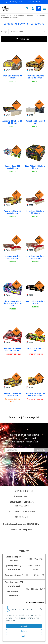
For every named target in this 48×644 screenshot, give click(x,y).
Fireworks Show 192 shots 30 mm (13, 212)
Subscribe (41, 450)
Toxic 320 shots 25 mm (35, 349)
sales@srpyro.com (15, 2)
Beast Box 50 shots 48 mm (35, 122)
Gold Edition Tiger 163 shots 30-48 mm (35, 394)
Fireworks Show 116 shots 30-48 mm (35, 77)
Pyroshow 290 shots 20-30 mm (35, 212)
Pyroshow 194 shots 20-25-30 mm (35, 257)
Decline (24, 636)
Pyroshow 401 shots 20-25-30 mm (13, 257)
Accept (24, 626)
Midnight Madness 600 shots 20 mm (13, 349)
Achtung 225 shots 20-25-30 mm (13, 122)
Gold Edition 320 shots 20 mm (35, 302)
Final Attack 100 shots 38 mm (35, 167)
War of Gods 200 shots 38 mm (13, 167)
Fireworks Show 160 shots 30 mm (13, 394)
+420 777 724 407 (34, 2)
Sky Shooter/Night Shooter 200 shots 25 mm (13, 303)
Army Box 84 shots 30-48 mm (13, 77)
